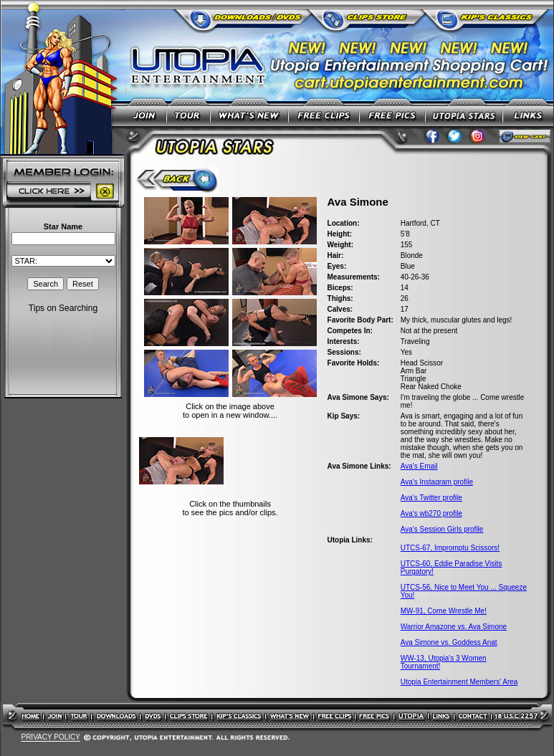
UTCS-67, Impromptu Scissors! (450, 548)
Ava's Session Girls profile (442, 529)
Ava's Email (419, 466)
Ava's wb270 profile (431, 513)
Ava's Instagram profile (437, 482)
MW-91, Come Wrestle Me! (444, 611)
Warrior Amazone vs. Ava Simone (454, 627)
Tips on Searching (63, 308)
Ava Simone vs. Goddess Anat (449, 642)
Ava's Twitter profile (431, 498)
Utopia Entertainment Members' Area (459, 682)
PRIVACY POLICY (50, 738)
